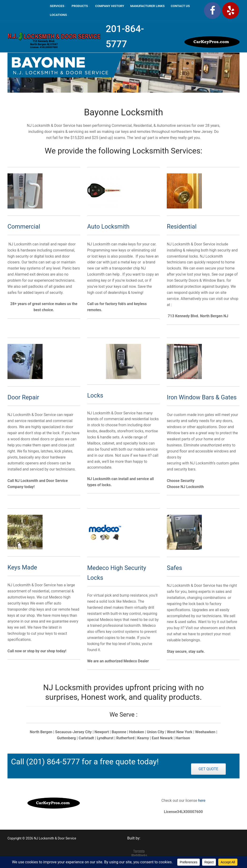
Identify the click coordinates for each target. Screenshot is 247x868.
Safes (174, 568)
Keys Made (22, 567)
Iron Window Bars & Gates (202, 397)
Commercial (24, 226)
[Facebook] (212, 11)
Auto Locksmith (108, 226)
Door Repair (23, 397)
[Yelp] (231, 11)
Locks (95, 395)
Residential (182, 226)
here (201, 801)
